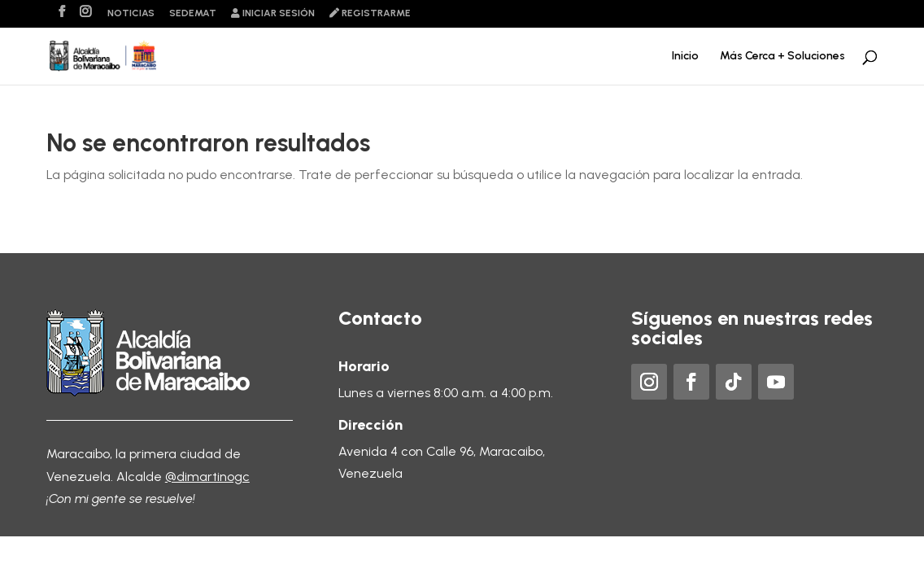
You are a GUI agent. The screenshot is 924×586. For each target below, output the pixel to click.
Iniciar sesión (273, 13)
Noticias (131, 13)
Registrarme (370, 13)
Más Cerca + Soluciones (782, 57)
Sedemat (193, 13)
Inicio (685, 57)
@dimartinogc (207, 477)
